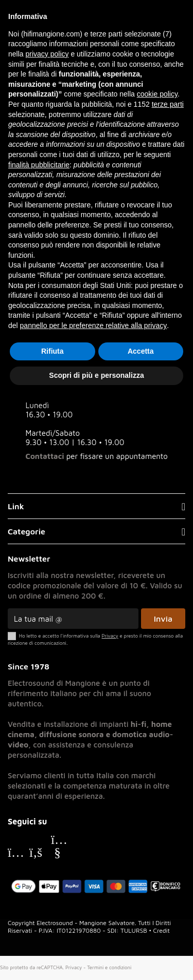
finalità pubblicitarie (39, 165)
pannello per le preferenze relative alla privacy (94, 325)
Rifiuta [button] (52, 351)
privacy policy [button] (47, 54)
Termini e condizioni (109, 967)
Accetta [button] (141, 351)
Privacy (74, 967)
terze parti (168, 104)
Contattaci (45, 456)
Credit (162, 930)
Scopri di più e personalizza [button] (96, 375)
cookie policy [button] (157, 94)
